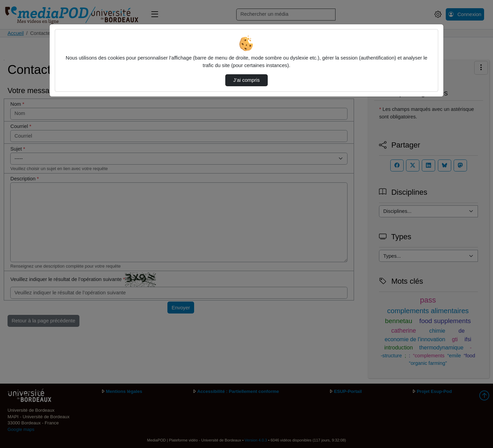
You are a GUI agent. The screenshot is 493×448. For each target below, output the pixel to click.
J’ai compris (246, 80)
